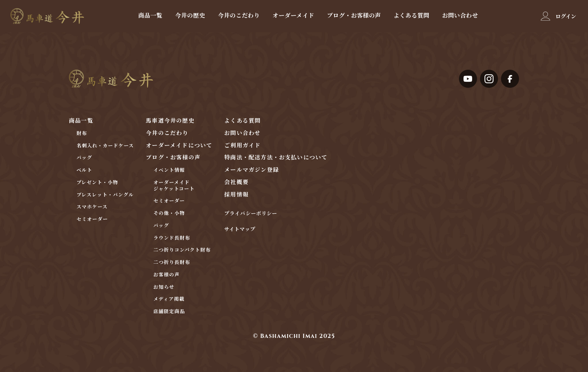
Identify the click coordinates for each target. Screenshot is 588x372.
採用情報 (236, 195)
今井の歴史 (190, 15)
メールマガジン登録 (252, 170)
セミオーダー (92, 220)
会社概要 (236, 182)
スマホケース (92, 207)
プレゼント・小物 (97, 183)
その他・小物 (169, 214)
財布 (82, 134)
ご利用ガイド (242, 146)
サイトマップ (240, 230)
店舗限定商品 (169, 312)
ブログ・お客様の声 (354, 15)
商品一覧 (150, 15)
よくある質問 (411, 15)
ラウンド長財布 (172, 238)
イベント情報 (169, 170)
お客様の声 (166, 275)
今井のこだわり (239, 15)
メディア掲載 (169, 299)
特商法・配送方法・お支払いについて (276, 158)
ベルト (84, 170)
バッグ (84, 158)
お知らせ (164, 287)
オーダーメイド (293, 15)
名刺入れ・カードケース (105, 146)
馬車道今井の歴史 (170, 121)
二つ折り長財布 (172, 263)
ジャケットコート (174, 189)
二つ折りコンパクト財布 (182, 250)
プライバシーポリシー (251, 214)
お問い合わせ (460, 15)
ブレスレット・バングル (105, 195)
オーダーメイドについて (179, 146)
